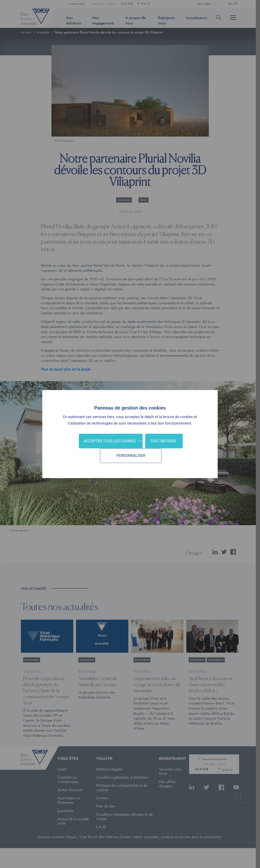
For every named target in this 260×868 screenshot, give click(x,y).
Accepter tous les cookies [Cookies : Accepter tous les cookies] (110, 441)
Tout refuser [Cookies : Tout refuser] (163, 441)
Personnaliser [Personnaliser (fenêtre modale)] (131, 456)
